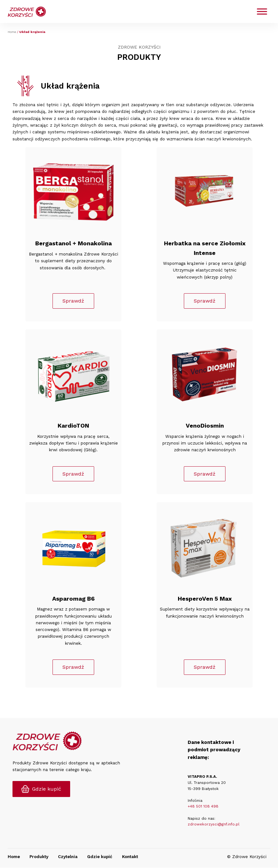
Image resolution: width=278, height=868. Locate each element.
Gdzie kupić (100, 857)
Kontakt (130, 857)
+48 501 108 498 (203, 807)
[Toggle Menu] (262, 12)
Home (12, 32)
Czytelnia (68, 857)
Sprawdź (73, 301)
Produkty (39, 857)
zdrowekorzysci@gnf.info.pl (214, 825)
